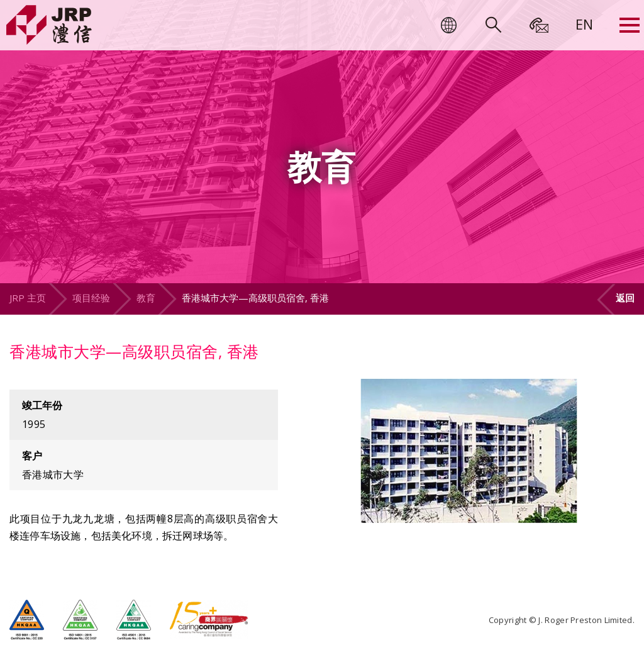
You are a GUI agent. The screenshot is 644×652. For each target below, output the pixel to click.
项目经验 (91, 298)
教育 (146, 298)
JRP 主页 (28, 298)
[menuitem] (584, 24)
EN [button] (584, 24)
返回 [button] (625, 298)
